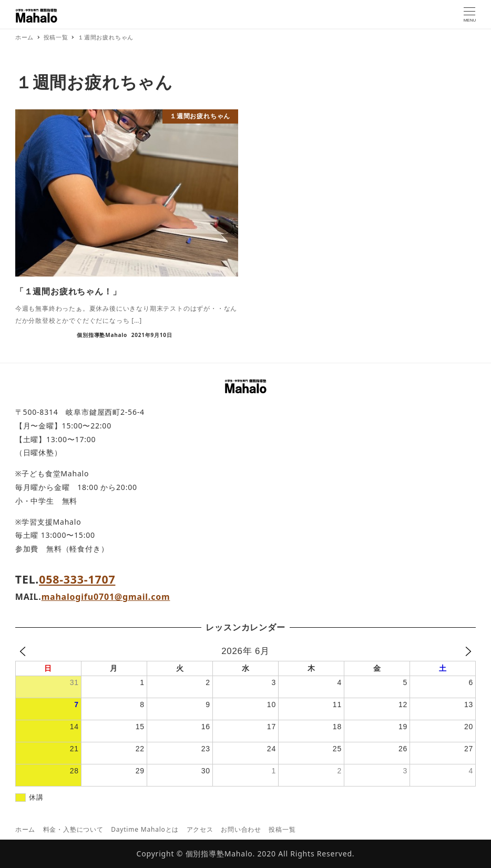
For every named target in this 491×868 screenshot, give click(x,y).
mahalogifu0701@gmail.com (106, 597)
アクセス (200, 829)
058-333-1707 (77, 579)
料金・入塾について (73, 829)
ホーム (25, 829)
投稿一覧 (282, 829)
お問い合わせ (241, 829)
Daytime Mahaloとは (145, 829)
